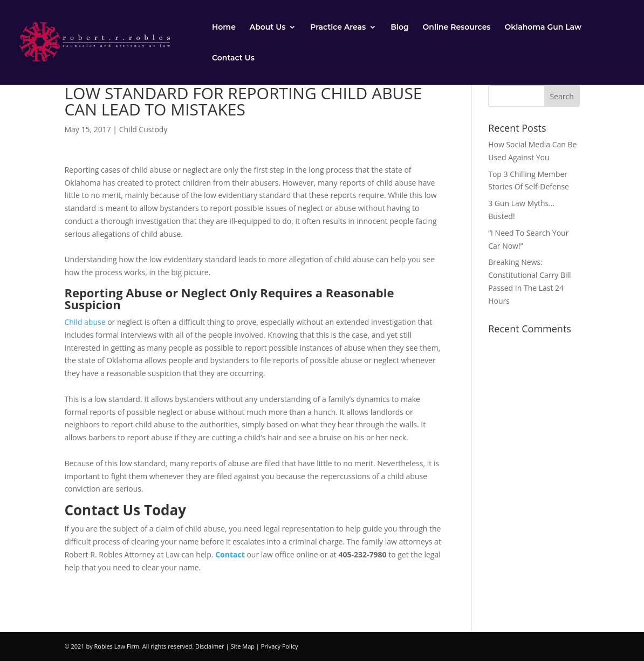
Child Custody (143, 129)
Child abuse (86, 322)
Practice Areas (338, 28)
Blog (399, 28)
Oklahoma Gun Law (543, 28)
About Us (268, 28)
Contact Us (233, 58)
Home (224, 28)
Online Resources (457, 28)
